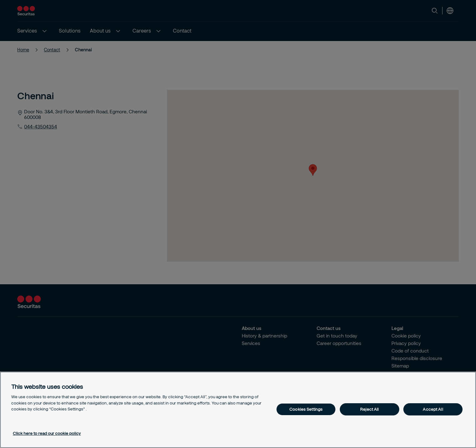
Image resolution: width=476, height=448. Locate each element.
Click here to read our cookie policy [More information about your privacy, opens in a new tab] (47, 433)
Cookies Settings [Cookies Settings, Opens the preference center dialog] (306, 409)
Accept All (433, 409)
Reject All (369, 409)
